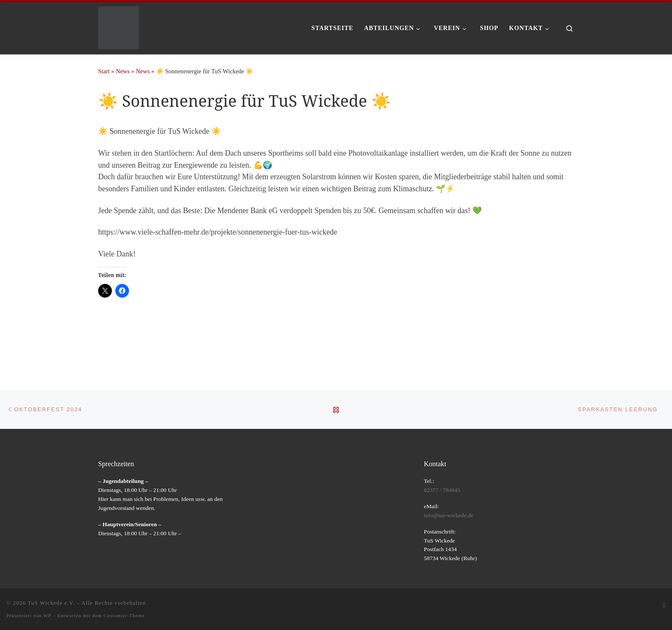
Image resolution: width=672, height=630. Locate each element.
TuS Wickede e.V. (51, 603)
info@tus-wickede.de (449, 515)
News (123, 71)
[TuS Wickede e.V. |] (118, 26)
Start (104, 71)
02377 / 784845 (442, 490)
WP (47, 615)
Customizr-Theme (124, 615)
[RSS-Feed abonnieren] (664, 605)
